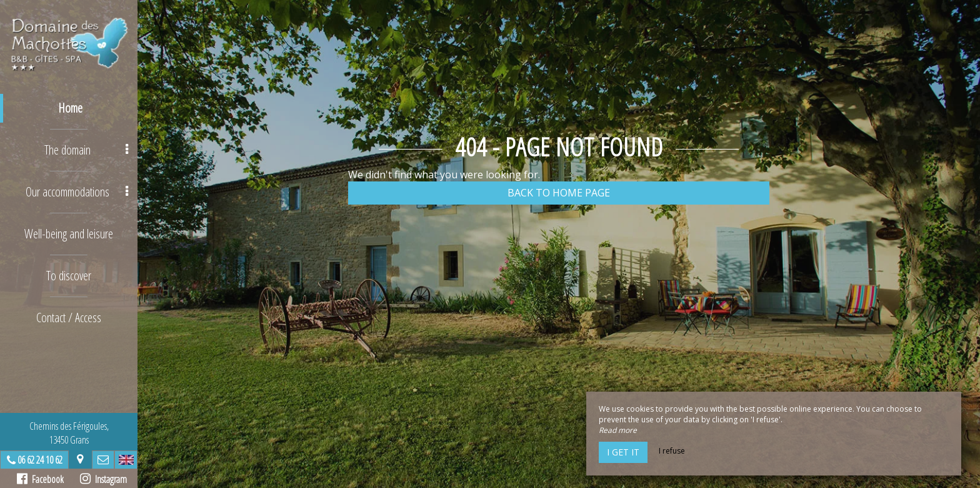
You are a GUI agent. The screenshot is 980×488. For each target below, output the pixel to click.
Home (70, 108)
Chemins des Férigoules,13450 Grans (69, 433)
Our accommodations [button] (77, 192)
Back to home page (559, 193)
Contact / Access (69, 318)
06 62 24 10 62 (40, 460)
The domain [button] (86, 150)
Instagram (103, 479)
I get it (623, 452)
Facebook (40, 479)
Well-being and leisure (69, 234)
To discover (69, 276)
